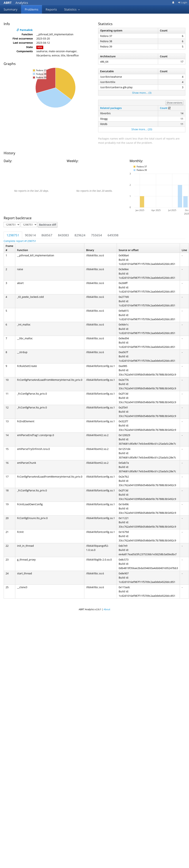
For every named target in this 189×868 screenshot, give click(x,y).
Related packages (111, 108)
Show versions (174, 103)
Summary (11, 9)
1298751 (13, 235)
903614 (30, 235)
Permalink (25, 30)
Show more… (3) (142, 93)
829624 (80, 235)
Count (164, 108)
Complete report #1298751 (20, 241)
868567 (47, 235)
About (107, 609)
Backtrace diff (48, 225)
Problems (32, 9)
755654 (96, 235)
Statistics (72, 9)
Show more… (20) (142, 129)
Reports (51, 9)
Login (183, 2)
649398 (113, 235)
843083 (63, 235)
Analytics (16, 3)
